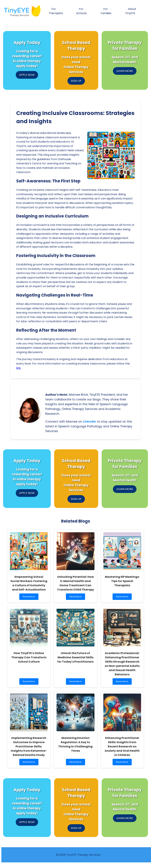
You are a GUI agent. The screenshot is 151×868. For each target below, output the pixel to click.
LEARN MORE (125, 71)
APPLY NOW (27, 75)
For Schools (81, 11)
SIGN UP (76, 81)
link (18, 368)
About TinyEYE (131, 11)
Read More (30, 597)
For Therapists (56, 11)
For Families (106, 11)
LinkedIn (90, 422)
